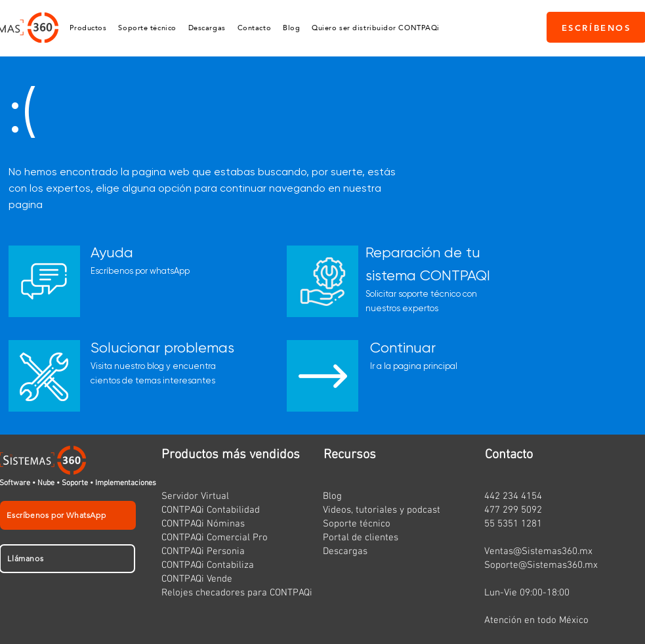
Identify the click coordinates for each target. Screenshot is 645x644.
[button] (88, 28)
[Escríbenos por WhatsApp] (68, 515)
